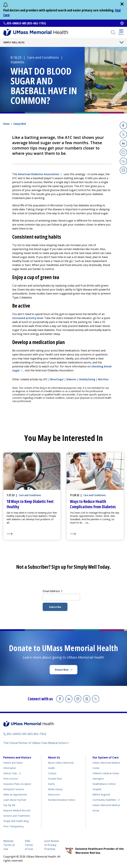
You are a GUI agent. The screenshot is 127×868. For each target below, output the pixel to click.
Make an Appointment (15, 795)
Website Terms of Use (9, 845)
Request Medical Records (17, 810)
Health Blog (16, 821)
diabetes (71, 379)
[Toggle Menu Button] (122, 42)
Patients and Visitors (17, 757)
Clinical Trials (12, 773)
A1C (45, 379)
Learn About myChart (15, 800)
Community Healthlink (104, 799)
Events (52, 784)
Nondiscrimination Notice (62, 800)
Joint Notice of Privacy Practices (52, 845)
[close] (122, 4)
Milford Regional (101, 795)
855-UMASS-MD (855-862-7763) (26, 23)
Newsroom (54, 795)
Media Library (55, 789)
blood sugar (57, 379)
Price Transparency (14, 826)
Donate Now (66, 671)
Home (6, 124)
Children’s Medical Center (106, 773)
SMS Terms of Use (29, 845)
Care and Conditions (43, 57)
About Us (54, 757)
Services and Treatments (17, 816)
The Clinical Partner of (36, 743)
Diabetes (17, 62)
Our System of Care (106, 757)
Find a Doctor (11, 779)
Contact (52, 773)
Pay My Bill (9, 805)
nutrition (103, 379)
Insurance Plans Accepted (17, 784)
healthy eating (87, 379)
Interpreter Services (14, 789)
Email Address (53, 591)
